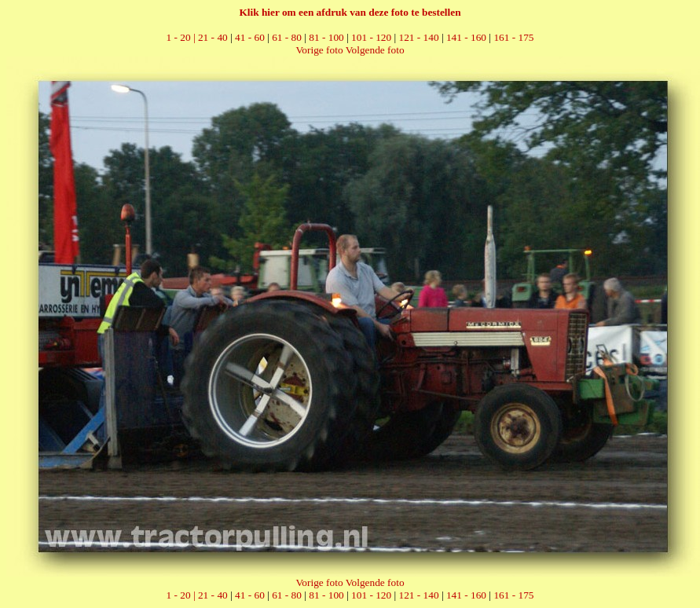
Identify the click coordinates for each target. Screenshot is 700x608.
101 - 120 (371, 37)
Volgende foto (375, 50)
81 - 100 (326, 37)
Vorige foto (319, 50)
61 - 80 (287, 37)
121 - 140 (419, 37)
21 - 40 (213, 37)
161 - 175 (513, 37)
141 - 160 (466, 37)
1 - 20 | (182, 37)
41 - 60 (250, 37)
